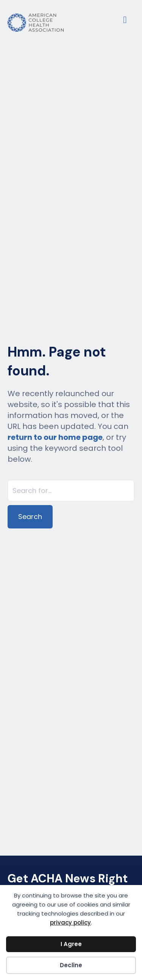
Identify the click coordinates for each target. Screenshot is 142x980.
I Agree (71, 944)
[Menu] (125, 19)
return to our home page (55, 437)
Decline (71, 965)
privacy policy (70, 923)
